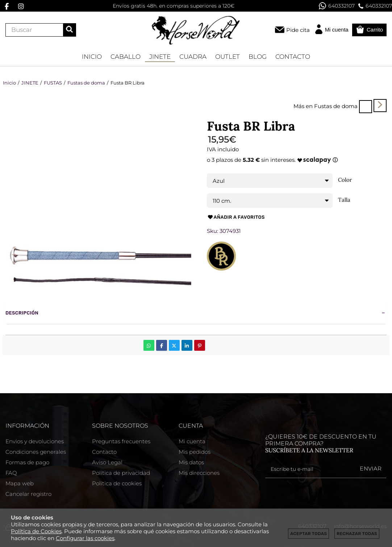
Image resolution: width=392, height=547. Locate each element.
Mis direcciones (199, 473)
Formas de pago (27, 462)
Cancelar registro (28, 494)
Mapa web (20, 483)
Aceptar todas (308, 534)
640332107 (337, 6)
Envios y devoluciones (35, 441)
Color (345, 180)
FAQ (11, 473)
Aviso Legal (107, 462)
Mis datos (191, 462)
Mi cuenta (192, 441)
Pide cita (298, 30)
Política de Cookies (36, 531)
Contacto (104, 452)
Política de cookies (117, 483)
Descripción (22, 313)
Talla (344, 200)
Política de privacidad (121, 473)
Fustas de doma (336, 106)
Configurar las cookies (85, 538)
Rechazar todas (357, 534)
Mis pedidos (195, 452)
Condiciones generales (36, 452)
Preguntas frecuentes (121, 441)
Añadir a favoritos (236, 217)
